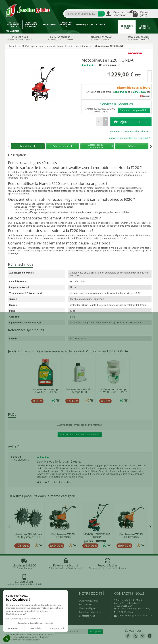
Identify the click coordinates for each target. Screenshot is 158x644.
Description (28, 146)
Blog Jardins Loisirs (18, 587)
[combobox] (81, 14)
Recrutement (86, 590)
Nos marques (83, 24)
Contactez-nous (87, 602)
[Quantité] (100, 122)
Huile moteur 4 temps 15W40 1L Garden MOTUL (46, 392)
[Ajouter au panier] (58, 401)
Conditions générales (90, 598)
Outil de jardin (49, 24)
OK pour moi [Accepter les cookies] (57, 628)
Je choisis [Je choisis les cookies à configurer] (35, 628)
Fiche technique (62, 146)
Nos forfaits (98, 24)
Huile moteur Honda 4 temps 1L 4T (80, 391)
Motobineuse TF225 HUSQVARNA (131, 536)
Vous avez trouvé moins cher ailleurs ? (130, 131)
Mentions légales (88, 594)
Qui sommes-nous (88, 587)
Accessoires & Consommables (100, 146)
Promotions (12, 31)
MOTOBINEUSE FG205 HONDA (97, 536)
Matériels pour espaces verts (14, 25)
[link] (128, 622)
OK (101, 14)
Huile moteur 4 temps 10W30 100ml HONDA (114, 391)
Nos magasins (66, 636)
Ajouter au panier (131, 122)
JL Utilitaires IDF (125, 636)
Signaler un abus (62, 482)
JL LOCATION (104, 636)
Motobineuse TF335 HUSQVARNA (63, 536)
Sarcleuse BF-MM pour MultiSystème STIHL (29, 536)
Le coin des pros (127, 27)
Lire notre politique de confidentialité (23, 618)
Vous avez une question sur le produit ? (129, 138)
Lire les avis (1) (109, 65)
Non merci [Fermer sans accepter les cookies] (14, 628)
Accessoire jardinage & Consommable (31, 25)
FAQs (132, 146)
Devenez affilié (14, 639)
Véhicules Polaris (69, 639)
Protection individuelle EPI (66, 25)
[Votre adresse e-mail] (72, 618)
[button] (7, 639)
